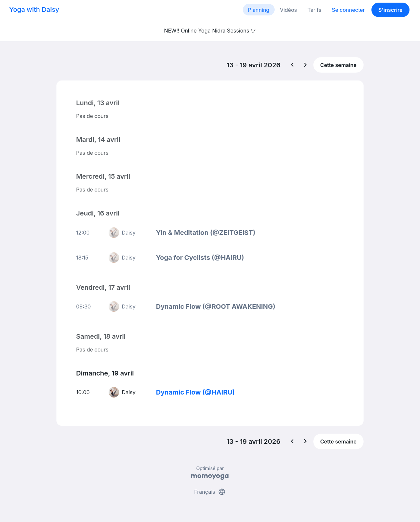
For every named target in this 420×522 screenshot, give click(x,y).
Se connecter (348, 10)
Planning (259, 10)
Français (210, 492)
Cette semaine (338, 65)
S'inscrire (390, 10)
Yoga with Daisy (34, 10)
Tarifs (314, 10)
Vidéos (288, 10)
